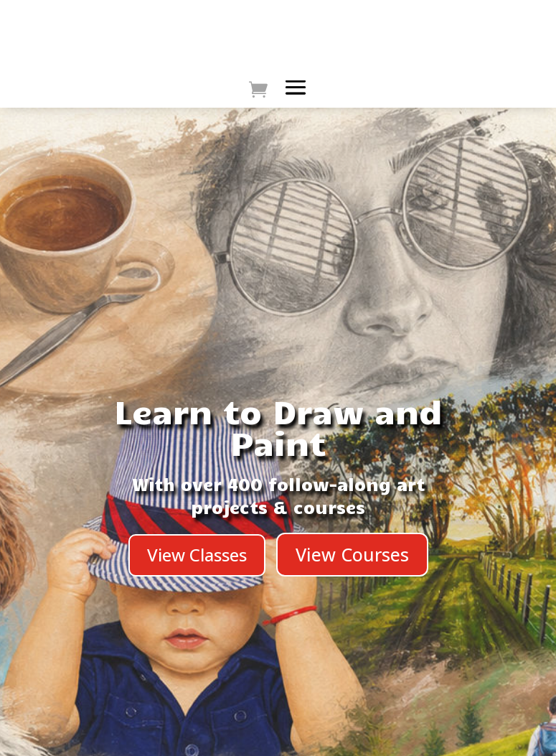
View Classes (197, 555)
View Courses (352, 554)
